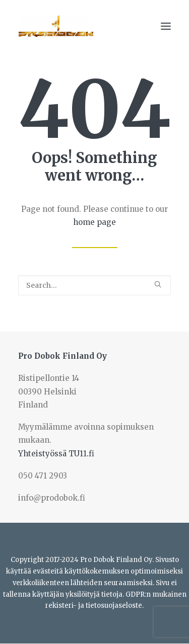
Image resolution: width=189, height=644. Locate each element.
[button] (166, 26)
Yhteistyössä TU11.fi (56, 454)
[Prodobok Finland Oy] (56, 26)
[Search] (94, 285)
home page (94, 222)
